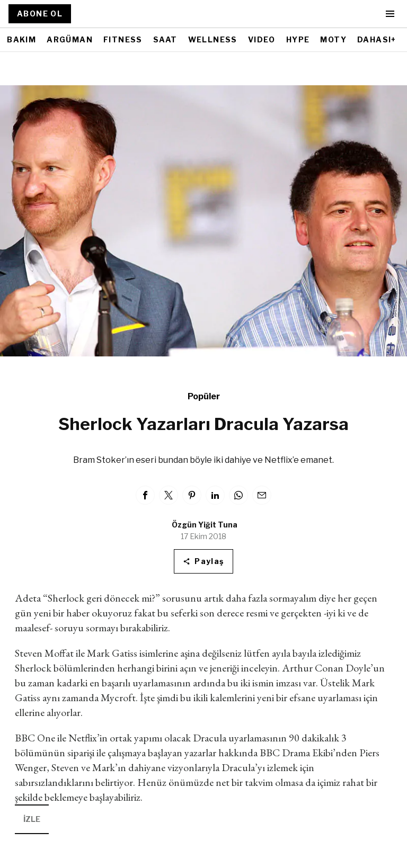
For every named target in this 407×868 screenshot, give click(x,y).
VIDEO (262, 39)
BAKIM (21, 39)
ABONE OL (40, 14)
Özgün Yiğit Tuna (205, 525)
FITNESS (123, 39)
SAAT (165, 39)
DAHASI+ (377, 39)
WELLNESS (213, 39)
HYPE (298, 39)
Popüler (204, 396)
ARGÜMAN (70, 39)
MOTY (333, 39)
